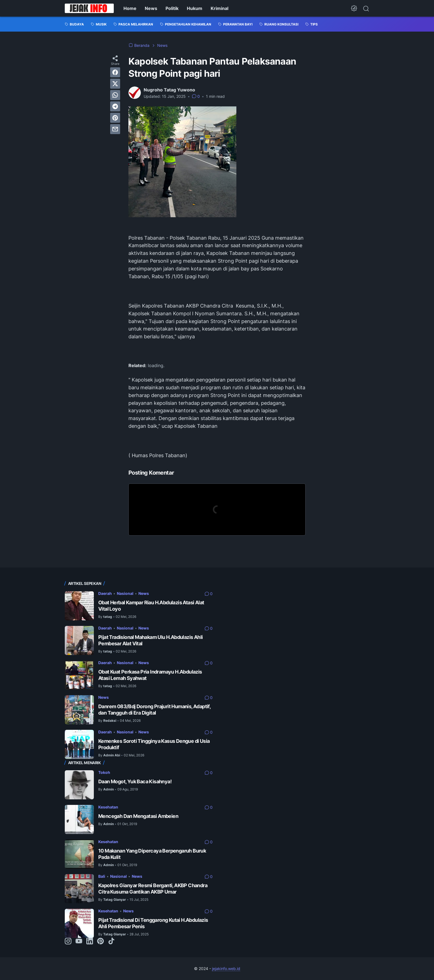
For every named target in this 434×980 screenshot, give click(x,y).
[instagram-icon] (68, 941)
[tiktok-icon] (111, 941)
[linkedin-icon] (90, 941)
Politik (172, 8)
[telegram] (115, 106)
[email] (115, 129)
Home (130, 8)
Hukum (195, 8)
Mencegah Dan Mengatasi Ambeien (138, 816)
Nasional (125, 593)
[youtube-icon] (79, 941)
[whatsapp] (115, 95)
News (151, 8)
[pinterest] (115, 118)
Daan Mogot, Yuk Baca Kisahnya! (135, 781)
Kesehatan (108, 807)
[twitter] (115, 84)
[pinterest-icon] (100, 941)
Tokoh (104, 772)
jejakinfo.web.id (226, 969)
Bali (102, 876)
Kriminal (219, 8)
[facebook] (115, 72)
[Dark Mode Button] (354, 8)
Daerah (105, 593)
